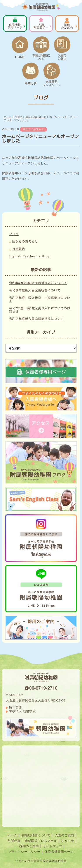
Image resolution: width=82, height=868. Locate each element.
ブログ (14, 234)
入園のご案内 (65, 835)
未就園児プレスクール (41, 841)
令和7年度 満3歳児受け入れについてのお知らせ (40, 310)
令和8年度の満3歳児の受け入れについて (38, 283)
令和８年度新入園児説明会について (35, 290)
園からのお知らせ (33, 129)
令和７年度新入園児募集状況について (36, 319)
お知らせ (68, 841)
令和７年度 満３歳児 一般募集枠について (39, 299)
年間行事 (14, 841)
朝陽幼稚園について (36, 835)
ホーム (12, 835)
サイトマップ (53, 846)
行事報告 (19, 249)
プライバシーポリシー (24, 852)
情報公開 (15, 707)
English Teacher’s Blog (29, 256)
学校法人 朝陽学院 (22, 711)
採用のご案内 (29, 846)
